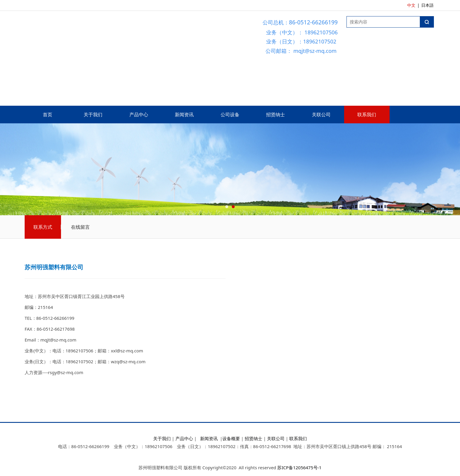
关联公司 (321, 115)
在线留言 (80, 227)
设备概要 (231, 438)
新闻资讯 (184, 115)
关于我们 (93, 115)
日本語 (427, 5)
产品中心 (139, 115)
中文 (411, 5)
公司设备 (230, 115)
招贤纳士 (275, 115)
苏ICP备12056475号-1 (299, 467)
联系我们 (367, 115)
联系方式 (43, 227)
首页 (48, 115)
